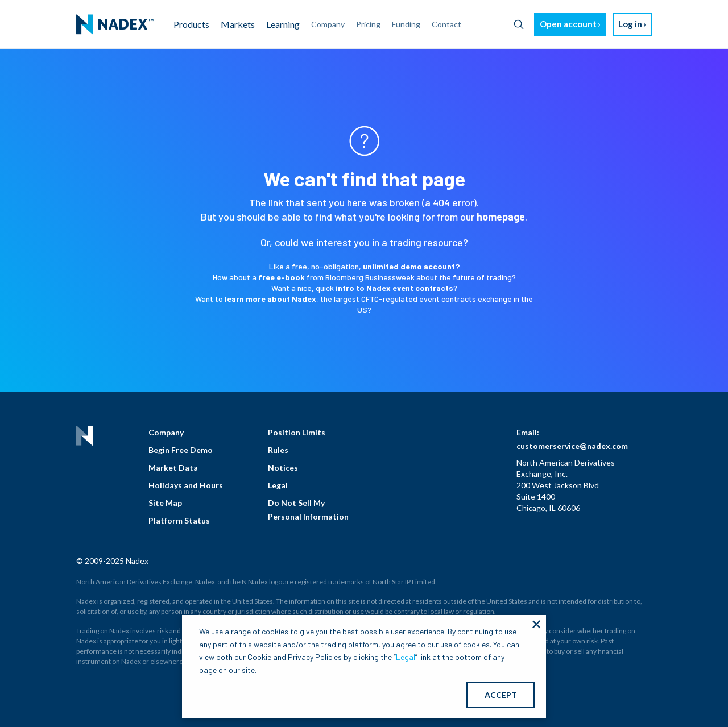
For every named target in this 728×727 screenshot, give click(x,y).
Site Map (165, 503)
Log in (630, 24)
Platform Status (179, 520)
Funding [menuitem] (406, 24)
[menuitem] (115, 24)
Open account (568, 24)
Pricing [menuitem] (368, 24)
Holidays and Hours (186, 485)
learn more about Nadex (270, 299)
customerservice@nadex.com (572, 446)
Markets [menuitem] (238, 24)
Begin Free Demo (181, 450)
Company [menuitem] (328, 24)
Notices (283, 468)
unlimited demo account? (411, 266)
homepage (501, 217)
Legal (278, 485)
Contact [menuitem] (446, 24)
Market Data (173, 468)
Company (166, 432)
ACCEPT (501, 695)
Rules (278, 450)
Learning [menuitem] (283, 24)
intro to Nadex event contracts (394, 288)
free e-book (282, 277)
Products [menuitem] (191, 24)
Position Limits (297, 432)
